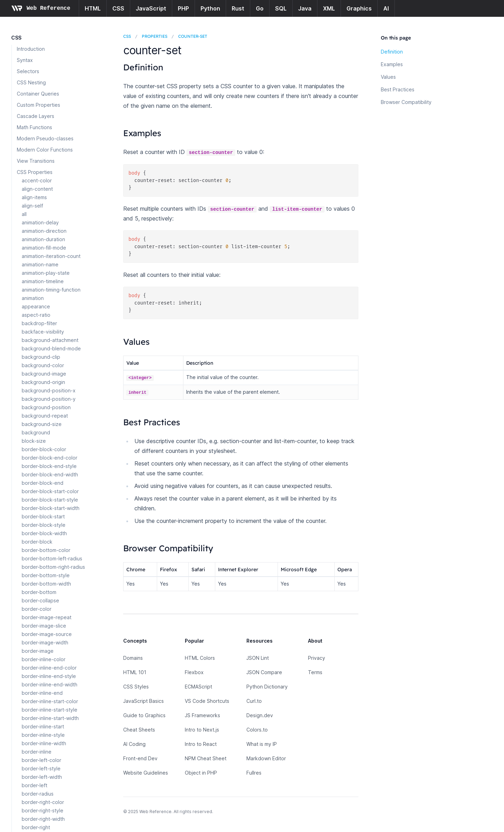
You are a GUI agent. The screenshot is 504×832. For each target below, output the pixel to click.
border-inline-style (43, 735)
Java (305, 8)
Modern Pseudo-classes (45, 138)
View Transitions (36, 161)
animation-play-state (46, 273)
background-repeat (45, 416)
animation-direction (44, 231)
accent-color (37, 180)
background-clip (41, 357)
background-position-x (49, 390)
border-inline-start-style (50, 710)
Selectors (28, 71)
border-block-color (44, 449)
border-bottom (39, 592)
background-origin (43, 382)
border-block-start (43, 516)
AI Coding (134, 744)
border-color (37, 609)
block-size (34, 441)
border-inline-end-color (49, 668)
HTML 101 (135, 672)
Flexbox (194, 672)
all (24, 214)
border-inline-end (42, 693)
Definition (392, 52)
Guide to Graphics (144, 715)
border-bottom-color (46, 550)
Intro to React (201, 744)
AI (386, 8)
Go (260, 8)
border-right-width (43, 819)
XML (329, 8)
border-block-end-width (50, 474)
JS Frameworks (202, 715)
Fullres (254, 773)
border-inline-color (44, 659)
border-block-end (43, 483)
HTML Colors (200, 658)
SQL (281, 8)
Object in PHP (201, 773)
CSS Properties (35, 172)
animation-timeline (43, 281)
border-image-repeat (47, 617)
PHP (183, 8)
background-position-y (49, 399)
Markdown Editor (266, 758)
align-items (34, 197)
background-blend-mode (51, 348)
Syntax (25, 60)
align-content (37, 189)
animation (33, 298)
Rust (238, 8)
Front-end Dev (140, 758)
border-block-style (44, 525)
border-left (34, 785)
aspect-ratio (36, 315)
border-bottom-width (46, 584)
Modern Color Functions (45, 150)
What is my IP (262, 744)
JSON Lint (258, 658)
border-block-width (44, 533)
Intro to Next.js (202, 730)
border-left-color (41, 760)
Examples (392, 64)
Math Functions (34, 127)
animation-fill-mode (44, 248)
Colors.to (257, 730)
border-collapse (40, 600)
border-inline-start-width (50, 718)
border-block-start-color (50, 491)
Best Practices (398, 89)
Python (210, 8)
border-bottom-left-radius (52, 558)
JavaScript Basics (143, 701)
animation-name (40, 264)
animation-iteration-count (51, 256)
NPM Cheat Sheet (206, 758)
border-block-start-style (50, 500)
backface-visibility (43, 332)
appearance (36, 306)
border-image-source (47, 634)
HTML (93, 8)
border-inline (37, 752)
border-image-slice (44, 626)
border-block (37, 542)
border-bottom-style (46, 575)
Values (388, 77)
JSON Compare (264, 672)
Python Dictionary (267, 687)
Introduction (31, 49)
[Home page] (41, 8)
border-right (36, 827)
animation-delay (40, 222)
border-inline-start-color (50, 701)
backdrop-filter (39, 323)
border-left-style (41, 768)
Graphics (359, 8)
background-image (44, 374)
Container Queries (38, 94)
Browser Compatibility (406, 102)
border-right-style (43, 810)
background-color (43, 365)
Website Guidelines (146, 773)
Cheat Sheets (139, 730)
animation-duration (43, 239)
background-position (46, 407)
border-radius (38, 794)
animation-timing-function (51, 290)
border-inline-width (44, 743)
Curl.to (254, 701)
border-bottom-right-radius (53, 567)
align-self (32, 206)
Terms (315, 672)
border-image (38, 651)
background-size (42, 424)
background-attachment (50, 340)
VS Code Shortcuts (207, 701)
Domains (133, 658)
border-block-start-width (51, 508)
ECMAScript (198, 687)
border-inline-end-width (50, 684)
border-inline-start (43, 726)
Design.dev (260, 715)
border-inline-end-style (49, 676)
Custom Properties (38, 105)
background (36, 432)
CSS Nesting (31, 82)
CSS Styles (136, 687)
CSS (118, 8)
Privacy (317, 658)
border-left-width (42, 777)
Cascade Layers (36, 116)
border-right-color (43, 802)
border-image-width (45, 642)
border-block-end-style (49, 466)
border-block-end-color (50, 458)
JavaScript (151, 8)
